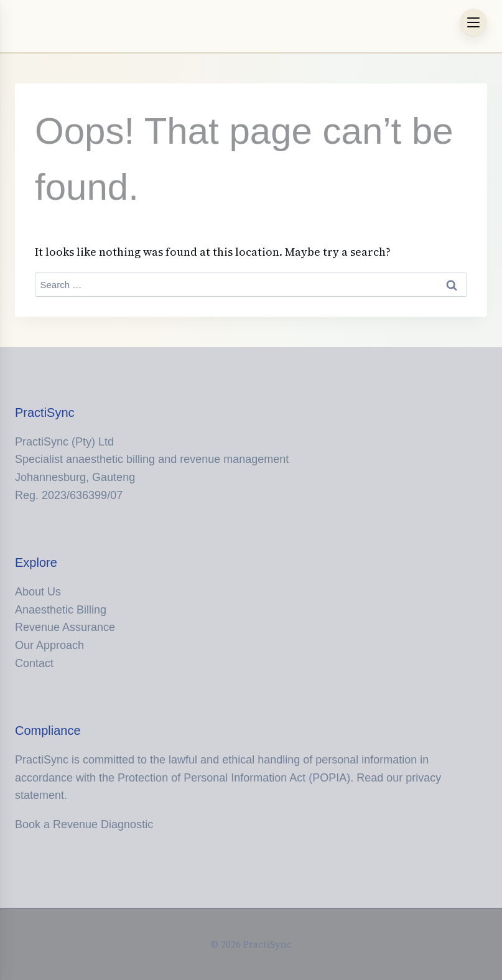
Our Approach (49, 645)
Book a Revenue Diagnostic (84, 824)
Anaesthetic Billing (61, 610)
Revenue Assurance (65, 627)
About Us (38, 592)
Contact (34, 663)
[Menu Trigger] (473, 22)
